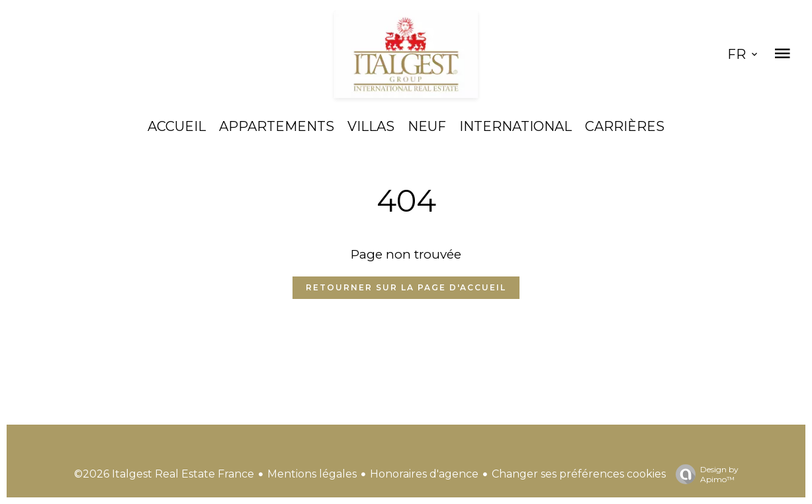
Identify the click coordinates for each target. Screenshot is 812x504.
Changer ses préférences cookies (579, 474)
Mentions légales (312, 474)
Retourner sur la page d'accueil (406, 287)
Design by (704, 474)
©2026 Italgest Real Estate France (164, 474)
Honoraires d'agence (424, 474)
